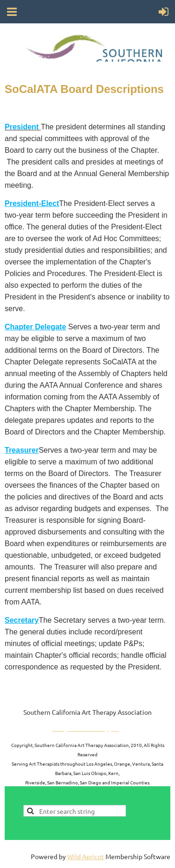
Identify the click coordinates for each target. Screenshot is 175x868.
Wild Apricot (86, 856)
